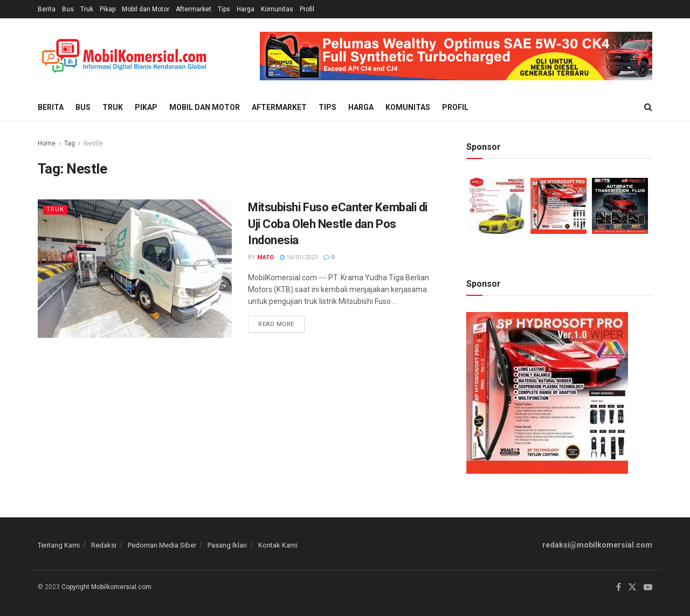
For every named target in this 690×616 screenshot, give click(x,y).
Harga (246, 9)
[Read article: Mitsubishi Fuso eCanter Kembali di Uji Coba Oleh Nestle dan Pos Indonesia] (135, 269)
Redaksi (104, 545)
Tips (224, 9)
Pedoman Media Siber (162, 545)
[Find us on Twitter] (632, 587)
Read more (281, 322)
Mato (265, 257)
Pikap (108, 9)
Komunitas (277, 9)
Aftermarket (194, 9)
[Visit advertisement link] (456, 56)
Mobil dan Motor (146, 9)
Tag (70, 143)
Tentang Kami (59, 545)
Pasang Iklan (227, 545)
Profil (307, 9)
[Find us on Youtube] (648, 587)
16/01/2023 (299, 257)
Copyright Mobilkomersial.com (106, 587)
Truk (87, 9)
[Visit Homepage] (124, 56)
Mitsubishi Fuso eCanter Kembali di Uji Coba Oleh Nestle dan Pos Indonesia (338, 224)
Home (47, 143)
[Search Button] (648, 107)
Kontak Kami (278, 545)
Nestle (93, 143)
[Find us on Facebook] (619, 587)
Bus (68, 9)
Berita (47, 9)
